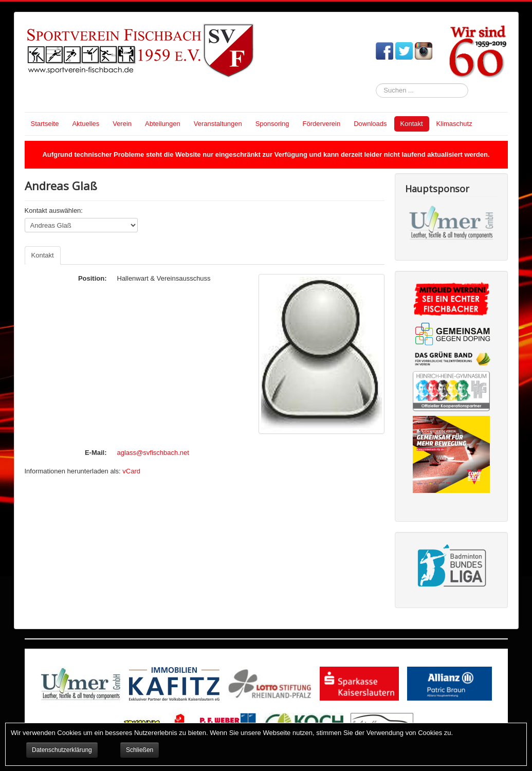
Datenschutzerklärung (62, 750)
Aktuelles (86, 124)
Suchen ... (376, 84)
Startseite (45, 124)
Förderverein (321, 124)
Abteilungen (163, 124)
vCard (131, 471)
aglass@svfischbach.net (153, 453)
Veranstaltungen (218, 124)
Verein (122, 124)
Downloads (370, 124)
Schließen (140, 750)
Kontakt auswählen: (54, 210)
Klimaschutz (454, 124)
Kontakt (412, 124)
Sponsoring (272, 124)
